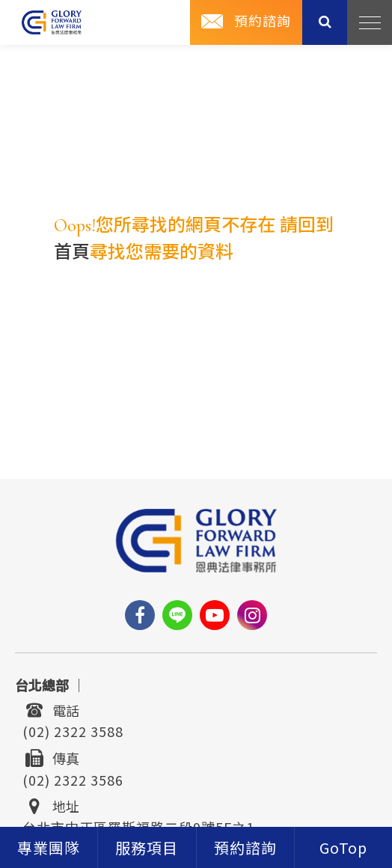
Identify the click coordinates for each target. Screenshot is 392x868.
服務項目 (147, 849)
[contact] (245, 847)
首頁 (72, 253)
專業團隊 (49, 849)
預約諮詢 (263, 22)
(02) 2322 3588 (73, 730)
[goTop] (343, 847)
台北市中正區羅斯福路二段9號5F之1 (138, 826)
